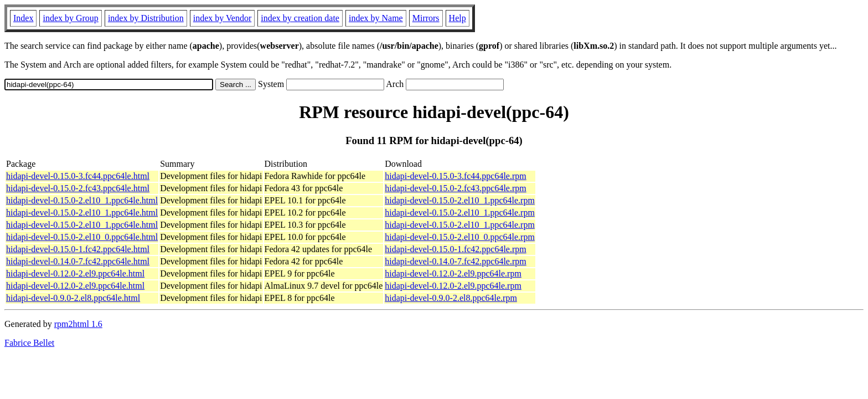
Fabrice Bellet (29, 343)
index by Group (70, 18)
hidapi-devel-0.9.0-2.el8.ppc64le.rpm (451, 298)
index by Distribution (146, 18)
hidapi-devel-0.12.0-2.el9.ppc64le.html (75, 273)
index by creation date (300, 18)
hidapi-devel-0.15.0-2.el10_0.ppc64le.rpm (460, 237)
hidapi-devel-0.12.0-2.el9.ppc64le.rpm (453, 273)
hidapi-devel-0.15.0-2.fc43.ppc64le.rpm (455, 188)
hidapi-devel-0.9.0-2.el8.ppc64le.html (73, 298)
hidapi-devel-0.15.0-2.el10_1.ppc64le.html (82, 200)
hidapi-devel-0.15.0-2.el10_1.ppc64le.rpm (460, 200)
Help (458, 18)
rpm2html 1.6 (78, 324)
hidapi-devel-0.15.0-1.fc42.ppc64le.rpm (455, 249)
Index (23, 18)
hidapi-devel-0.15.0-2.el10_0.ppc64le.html (82, 237)
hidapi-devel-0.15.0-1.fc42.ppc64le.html (78, 249)
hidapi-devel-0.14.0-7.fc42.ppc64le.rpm (455, 261)
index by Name (376, 18)
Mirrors (426, 18)
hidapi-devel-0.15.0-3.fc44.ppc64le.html (78, 176)
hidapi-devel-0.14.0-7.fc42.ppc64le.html (78, 261)
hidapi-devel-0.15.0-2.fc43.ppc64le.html (78, 188)
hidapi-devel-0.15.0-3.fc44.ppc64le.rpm (455, 176)
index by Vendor (222, 18)
